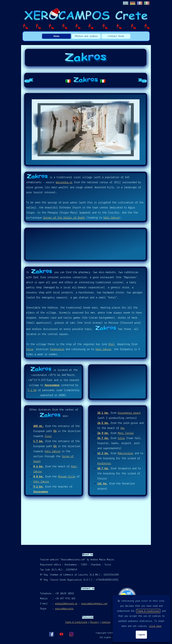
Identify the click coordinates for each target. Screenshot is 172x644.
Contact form (116, 36)
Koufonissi (104, 464)
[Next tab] (142, 80)
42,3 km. (103, 453)
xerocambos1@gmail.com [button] (94, 604)
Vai (123, 428)
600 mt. (38, 426)
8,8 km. (38, 477)
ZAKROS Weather (86, 244)
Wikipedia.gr (64, 182)
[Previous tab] (29, 80)
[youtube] (61, 634)
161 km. (102, 484)
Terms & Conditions (148, 611)
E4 (55, 431)
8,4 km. (38, 467)
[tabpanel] (86, 80)
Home (56, 36)
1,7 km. (38, 441)
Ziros (48, 436)
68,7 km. (103, 469)
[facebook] (51, 634)
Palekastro (57, 349)
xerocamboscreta (64, 609)
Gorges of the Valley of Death (64, 218)
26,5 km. (103, 423)
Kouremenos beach (129, 413)
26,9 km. (103, 433)
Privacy (94, 622)
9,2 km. (38, 487)
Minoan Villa (67, 477)
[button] (86, 130)
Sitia (30, 349)
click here (155, 626)
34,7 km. (103, 438)
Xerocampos (52, 385)
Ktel (111, 344)
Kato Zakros (111, 218)
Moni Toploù (126, 433)
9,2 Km (32, 390)
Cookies (106, 622)
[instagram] (71, 634)
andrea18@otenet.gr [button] (66, 604)
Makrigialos (125, 453)
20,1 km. (103, 413)
